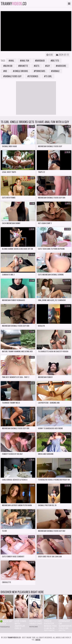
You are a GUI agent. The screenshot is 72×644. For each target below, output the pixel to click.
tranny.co (14, 4)
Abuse (38, 640)
